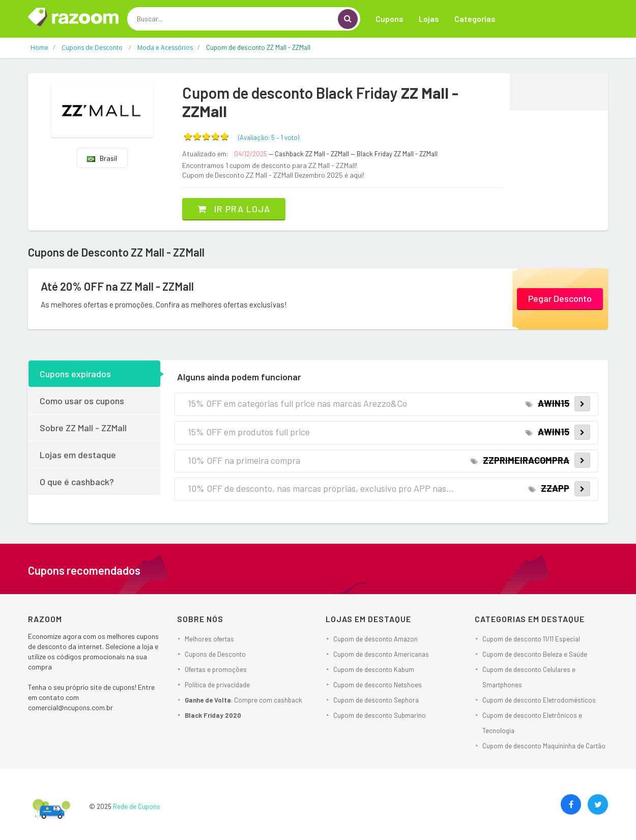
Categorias (475, 19)
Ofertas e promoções (216, 669)
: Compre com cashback (243, 700)
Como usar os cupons (82, 401)
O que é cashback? (77, 482)
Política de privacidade (217, 685)
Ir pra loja (234, 209)
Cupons (389, 19)
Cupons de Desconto (215, 654)
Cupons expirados (75, 374)
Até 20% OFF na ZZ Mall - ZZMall (117, 286)
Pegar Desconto (560, 298)
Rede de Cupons (137, 806)
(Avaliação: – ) (269, 137)
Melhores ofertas (209, 639)
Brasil (102, 158)
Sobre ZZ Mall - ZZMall (83, 428)
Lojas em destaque (78, 455)
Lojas (429, 19)
